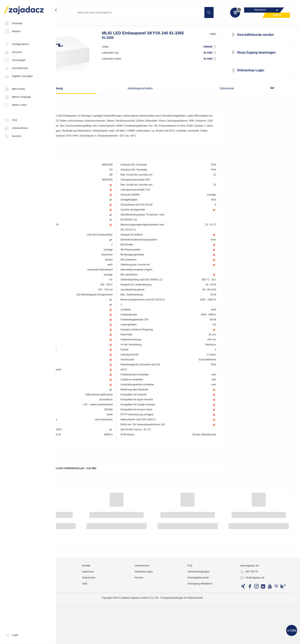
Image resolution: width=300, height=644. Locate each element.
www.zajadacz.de (260, 627)
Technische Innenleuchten (95, 25)
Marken (12, 32)
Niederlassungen (173, 633)
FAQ (11, 120)
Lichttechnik (68, 25)
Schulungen (15, 60)
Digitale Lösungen (18, 76)
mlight (227, 41)
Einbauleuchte (123, 25)
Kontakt (124, 627)
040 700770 (260, 633)
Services (13, 52)
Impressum (126, 633)
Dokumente (206, 87)
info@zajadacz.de (263, 639)
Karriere (13, 136)
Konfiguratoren (16, 44)
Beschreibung (91, 87)
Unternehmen (16, 128)
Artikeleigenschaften (148, 87)
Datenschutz (127, 639)
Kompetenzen (16, 68)
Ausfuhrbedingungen (218, 633)
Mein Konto (15, 89)
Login (11, 635)
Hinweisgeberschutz (218, 639)
